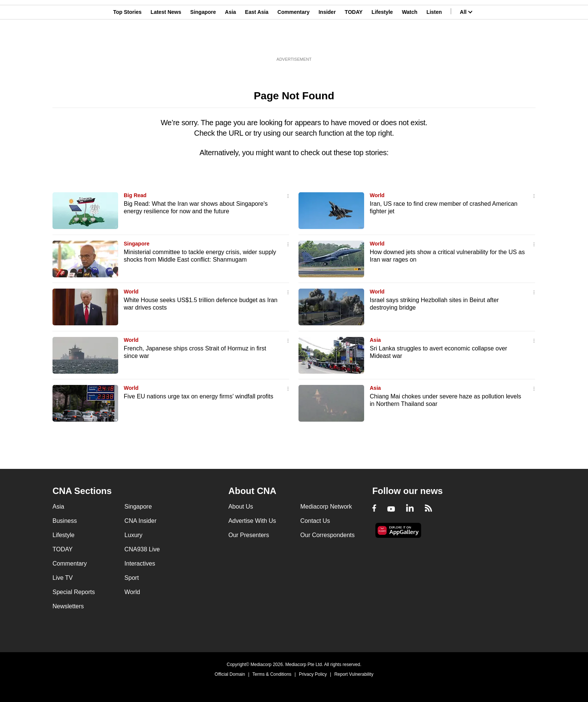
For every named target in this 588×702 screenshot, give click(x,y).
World (377, 195)
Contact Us (315, 521)
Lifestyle (382, 42)
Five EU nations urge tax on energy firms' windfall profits (199, 396)
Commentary (294, 42)
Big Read (135, 195)
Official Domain (230, 674)
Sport (132, 578)
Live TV (63, 578)
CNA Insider (140, 521)
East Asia (257, 42)
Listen (434, 42)
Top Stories (127, 42)
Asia (231, 42)
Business (65, 521)
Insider (327, 42)
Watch (410, 42)
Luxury (133, 535)
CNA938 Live (142, 549)
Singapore (203, 42)
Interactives (140, 564)
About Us (241, 507)
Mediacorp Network (326, 507)
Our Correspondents (328, 535)
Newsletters (68, 606)
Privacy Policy (313, 674)
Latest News (166, 42)
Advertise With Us (252, 521)
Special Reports (74, 592)
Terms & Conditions (272, 674)
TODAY (353, 42)
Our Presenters (249, 535)
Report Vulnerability (354, 674)
